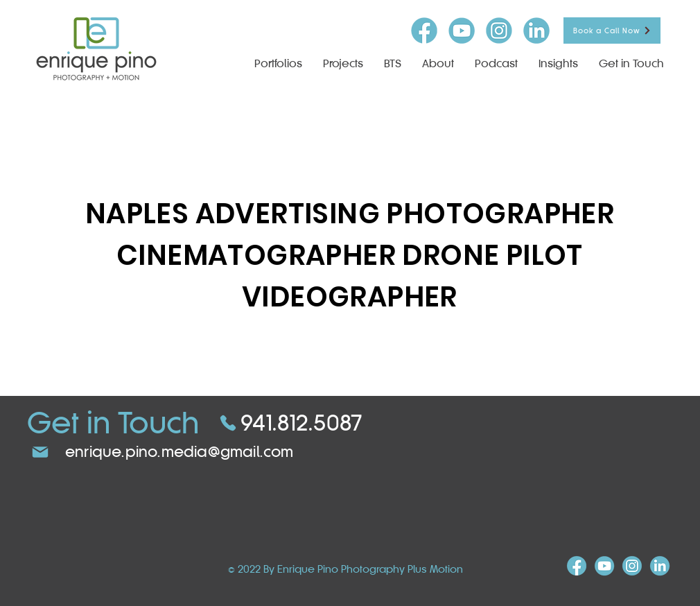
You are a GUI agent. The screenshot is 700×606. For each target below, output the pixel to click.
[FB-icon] (424, 31)
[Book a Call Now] (612, 31)
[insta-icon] (499, 31)
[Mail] (40, 452)
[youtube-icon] (462, 31)
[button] (343, 63)
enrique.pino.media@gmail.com (180, 452)
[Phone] (228, 423)
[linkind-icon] (536, 31)
